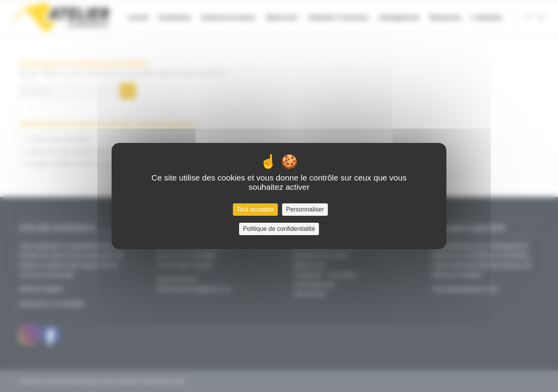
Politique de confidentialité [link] (279, 229)
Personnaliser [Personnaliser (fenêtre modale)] (305, 209)
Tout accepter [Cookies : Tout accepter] (255, 209)
